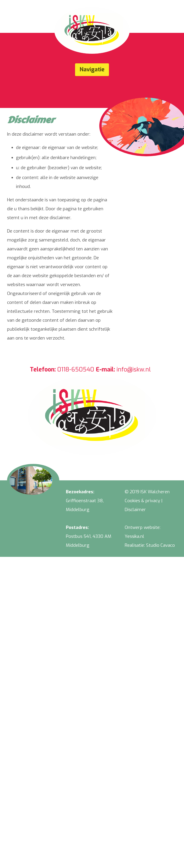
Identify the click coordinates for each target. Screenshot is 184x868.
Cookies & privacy (142, 501)
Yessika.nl (134, 536)
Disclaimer (135, 510)
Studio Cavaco (160, 545)
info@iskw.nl (134, 369)
